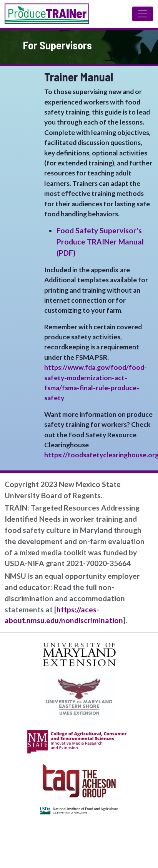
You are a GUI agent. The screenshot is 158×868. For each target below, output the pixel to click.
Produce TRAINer (47, 14)
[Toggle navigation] (143, 14)
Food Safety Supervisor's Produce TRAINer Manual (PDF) (100, 242)
